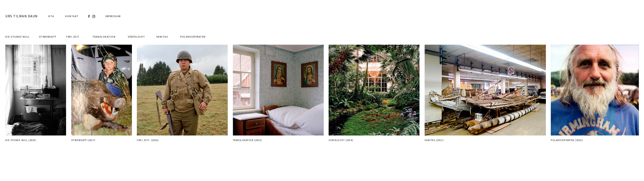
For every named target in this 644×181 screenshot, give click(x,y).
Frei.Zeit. (73, 37)
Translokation (104, 37)
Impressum (113, 16)
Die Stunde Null (18, 37)
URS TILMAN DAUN (22, 16)
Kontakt (72, 16)
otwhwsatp (48, 37)
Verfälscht (136, 37)
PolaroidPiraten (193, 37)
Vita (51, 16)
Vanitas (162, 37)
